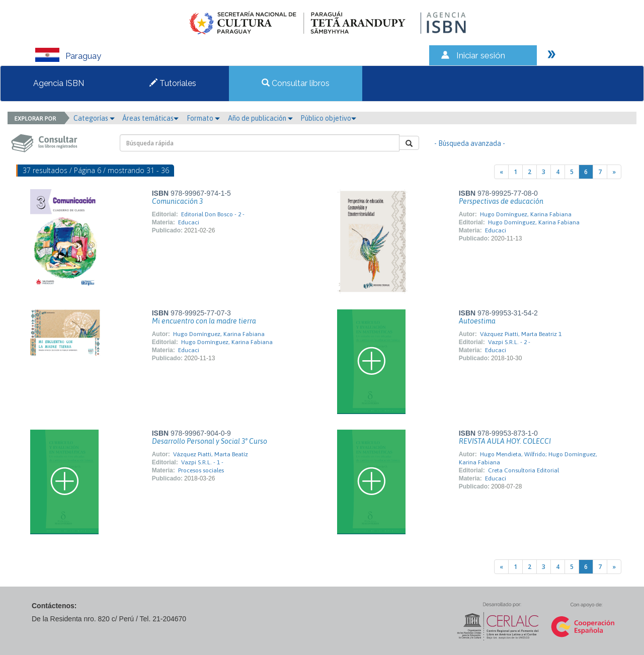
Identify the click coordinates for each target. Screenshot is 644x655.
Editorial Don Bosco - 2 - (213, 214)
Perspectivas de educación (501, 201)
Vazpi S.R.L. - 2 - (509, 342)
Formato (203, 118)
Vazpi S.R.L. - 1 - (202, 462)
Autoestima (477, 321)
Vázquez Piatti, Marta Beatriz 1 (521, 334)
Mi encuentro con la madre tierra (204, 321)
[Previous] (501, 172)
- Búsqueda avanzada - (470, 143)
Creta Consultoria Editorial (524, 470)
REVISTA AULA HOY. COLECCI (505, 441)
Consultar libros (296, 83)
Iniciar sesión (481, 55)
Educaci (189, 222)
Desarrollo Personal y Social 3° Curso (210, 441)
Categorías (94, 118)
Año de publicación (260, 118)
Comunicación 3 (177, 201)
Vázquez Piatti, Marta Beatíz (211, 454)
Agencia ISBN (59, 83)
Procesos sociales (201, 470)
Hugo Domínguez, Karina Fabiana (526, 214)
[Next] (614, 172)
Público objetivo (328, 118)
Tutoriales (173, 83)
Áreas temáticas (150, 118)
